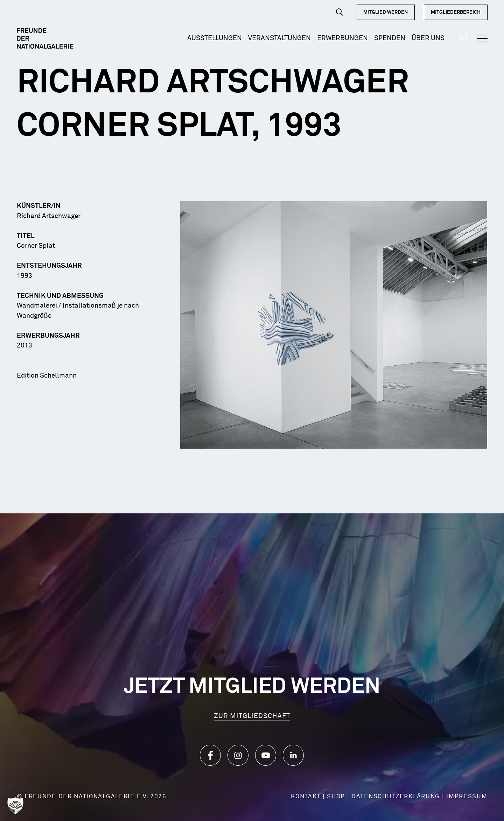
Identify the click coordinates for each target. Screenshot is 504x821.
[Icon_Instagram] (238, 755)
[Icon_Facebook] (210, 755)
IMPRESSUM (467, 797)
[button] (339, 12)
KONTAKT (306, 797)
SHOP (336, 797)
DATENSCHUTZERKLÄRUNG (396, 797)
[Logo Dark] (45, 38)
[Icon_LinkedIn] (293, 755)
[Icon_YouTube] (266, 755)
